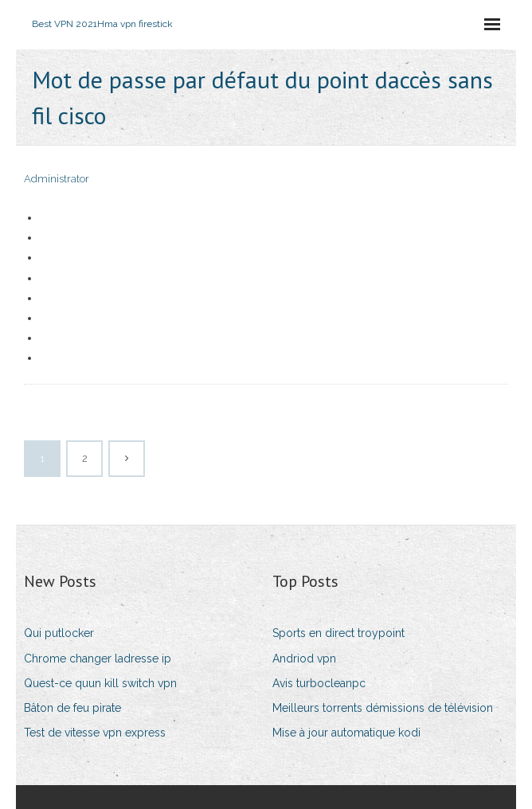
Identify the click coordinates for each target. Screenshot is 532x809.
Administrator (57, 179)
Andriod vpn (304, 659)
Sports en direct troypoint (338, 633)
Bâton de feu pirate (72, 708)
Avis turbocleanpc (319, 683)
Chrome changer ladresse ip (98, 659)
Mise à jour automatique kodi (346, 733)
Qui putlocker (59, 633)
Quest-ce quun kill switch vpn (100, 683)
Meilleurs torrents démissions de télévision (383, 708)
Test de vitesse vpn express (95, 733)
